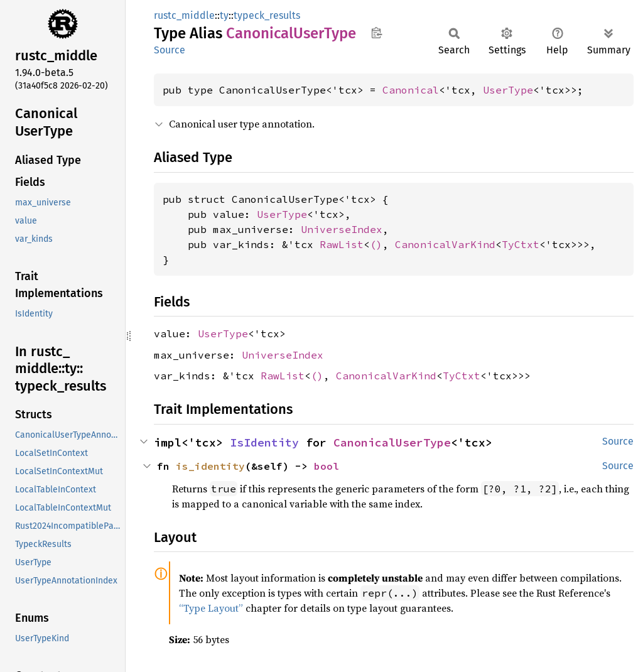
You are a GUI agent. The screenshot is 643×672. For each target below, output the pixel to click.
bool (327, 466)
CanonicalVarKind (445, 244)
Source (170, 50)
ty (224, 15)
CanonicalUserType (392, 442)
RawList (342, 244)
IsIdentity (264, 442)
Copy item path (376, 33)
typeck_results (267, 15)
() (376, 244)
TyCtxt (521, 244)
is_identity (210, 466)
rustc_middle (184, 15)
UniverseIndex (342, 229)
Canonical (411, 90)
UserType (508, 90)
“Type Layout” (211, 608)
